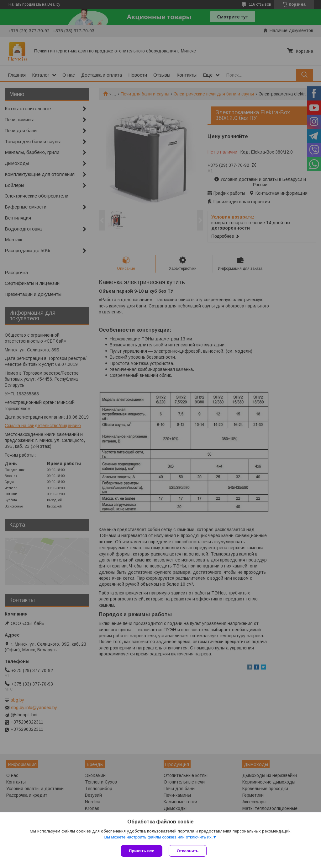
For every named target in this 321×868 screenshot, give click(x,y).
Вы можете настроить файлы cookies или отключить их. (158, 837)
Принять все (142, 851)
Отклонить (188, 851)
